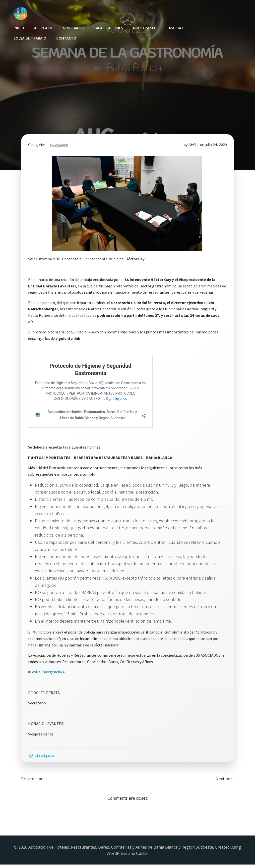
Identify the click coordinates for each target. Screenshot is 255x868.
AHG (191, 147)
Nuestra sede (145, 27)
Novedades (73, 27)
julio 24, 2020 (215, 147)
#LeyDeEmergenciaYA (47, 674)
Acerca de (43, 27)
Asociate (177, 27)
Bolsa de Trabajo (29, 38)
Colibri (142, 857)
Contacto (66, 38)
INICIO (18, 27)
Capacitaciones (108, 27)
